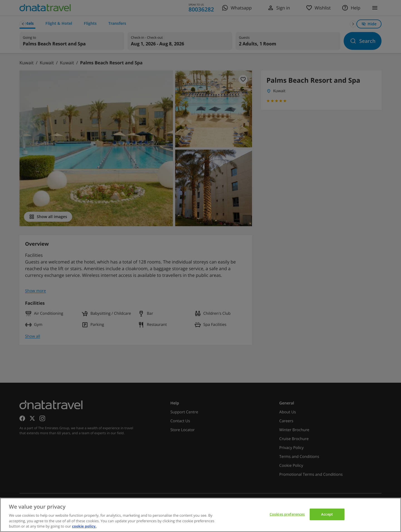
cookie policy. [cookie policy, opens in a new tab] (84, 526)
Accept (327, 514)
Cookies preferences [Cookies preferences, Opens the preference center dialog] (287, 514)
